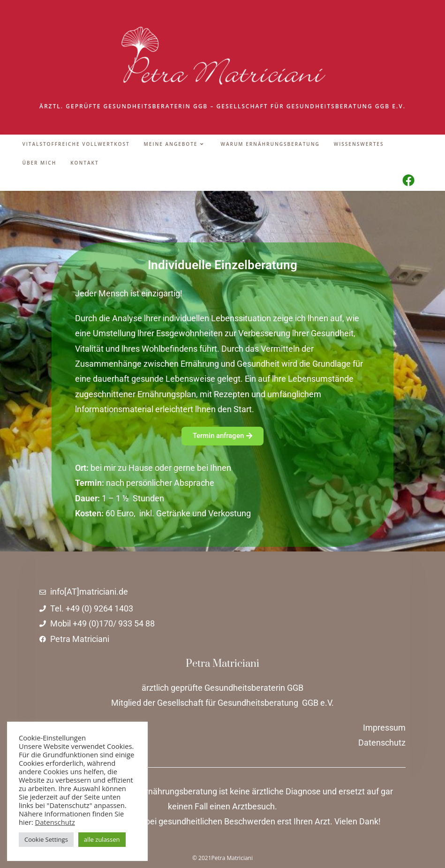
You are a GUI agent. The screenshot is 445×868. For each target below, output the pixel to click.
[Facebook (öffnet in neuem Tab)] (408, 180)
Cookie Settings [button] (46, 839)
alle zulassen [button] (102, 839)
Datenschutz (55, 822)
